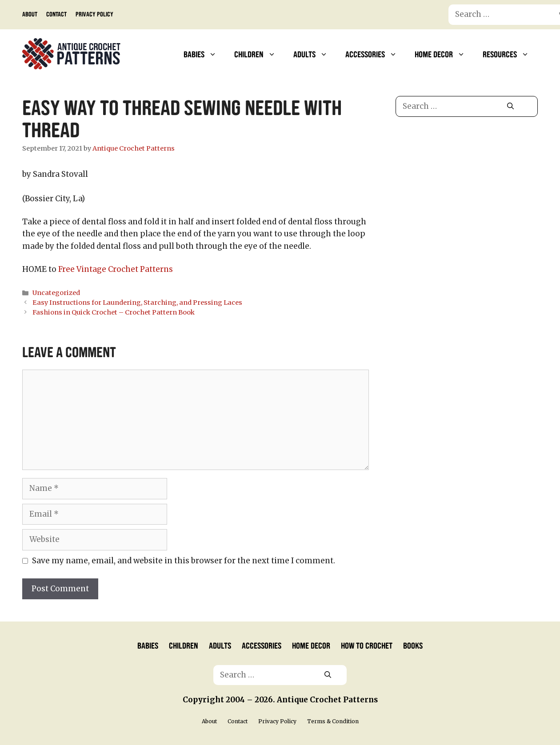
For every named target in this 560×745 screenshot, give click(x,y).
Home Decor (444, 54)
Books (413, 645)
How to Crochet (367, 645)
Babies (204, 54)
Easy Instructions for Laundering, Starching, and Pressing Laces (137, 303)
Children (259, 54)
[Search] (510, 107)
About (30, 14)
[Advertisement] (466, 199)
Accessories (376, 54)
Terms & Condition (333, 721)
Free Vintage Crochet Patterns (116, 269)
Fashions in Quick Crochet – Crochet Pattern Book (114, 312)
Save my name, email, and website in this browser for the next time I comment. (184, 561)
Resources (510, 54)
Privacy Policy (94, 14)
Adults (315, 54)
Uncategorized (56, 293)
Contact (56, 14)
